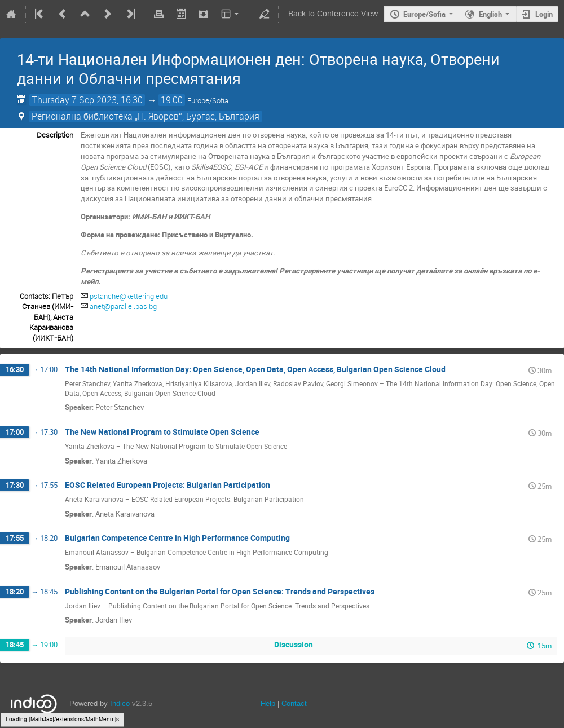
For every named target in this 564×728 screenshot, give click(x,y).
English (490, 14)
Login (544, 14)
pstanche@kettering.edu (129, 296)
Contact (294, 703)
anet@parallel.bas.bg (123, 306)
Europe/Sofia (424, 14)
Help (268, 703)
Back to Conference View (333, 14)
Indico (120, 703)
